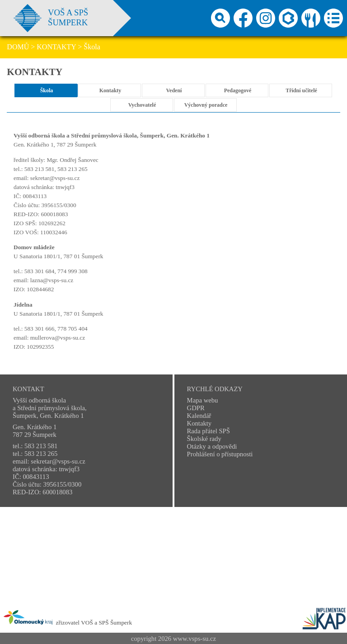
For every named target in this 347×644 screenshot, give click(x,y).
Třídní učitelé (301, 90)
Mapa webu (203, 400)
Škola (47, 90)
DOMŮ (18, 47)
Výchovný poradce (206, 105)
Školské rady (204, 439)
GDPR (196, 408)
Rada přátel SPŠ (209, 431)
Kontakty (110, 90)
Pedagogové (238, 90)
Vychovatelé (142, 105)
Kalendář (199, 416)
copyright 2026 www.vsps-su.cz (173, 639)
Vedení (174, 90)
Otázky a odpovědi (212, 446)
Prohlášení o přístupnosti (220, 454)
